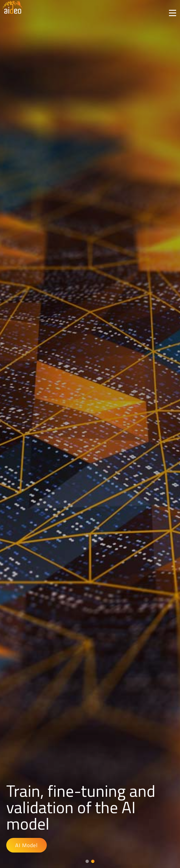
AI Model (27, 845)
